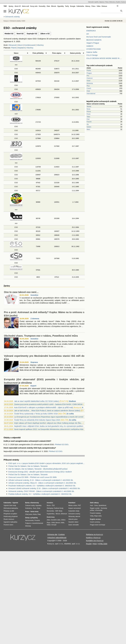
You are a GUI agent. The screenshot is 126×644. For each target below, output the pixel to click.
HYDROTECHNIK (94, 49)
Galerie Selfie (92, 52)
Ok (88, 124)
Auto (91, 505)
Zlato (48, 6)
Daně (70, 525)
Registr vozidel (95, 508)
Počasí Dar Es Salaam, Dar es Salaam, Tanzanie (28, 466)
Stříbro (63, 520)
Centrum (90, 78)
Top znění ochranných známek (99, 65)
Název (16, 53)
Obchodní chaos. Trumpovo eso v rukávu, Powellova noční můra (41, 336)
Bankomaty (35, 503)
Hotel (88, 81)
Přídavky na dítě (9, 511)
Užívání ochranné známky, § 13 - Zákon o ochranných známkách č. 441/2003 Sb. (41, 480)
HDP (57, 511)
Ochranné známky (15, 21)
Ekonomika (50, 511)
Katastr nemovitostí (75, 508)
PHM (53, 523)
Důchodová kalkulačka (11, 508)
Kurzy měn (34, 6)
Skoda (89, 106)
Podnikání (72, 503)
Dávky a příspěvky (31, 518)
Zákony (88, 6)
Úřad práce (29, 514)
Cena (96, 505)
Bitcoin (54, 6)
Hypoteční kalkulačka (10, 522)
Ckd (88, 119)
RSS (95, 544)
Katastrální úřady (74, 511)
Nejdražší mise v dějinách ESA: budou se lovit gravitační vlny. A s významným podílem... (49, 426)
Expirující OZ (32, 34)
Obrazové (12, 45)
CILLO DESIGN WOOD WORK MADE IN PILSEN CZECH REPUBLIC (104, 58)
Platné (14, 48)
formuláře (76, 525)
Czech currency (95, 522)
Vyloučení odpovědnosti (57, 538)
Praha (89, 70)
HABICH (90, 46)
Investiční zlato (55, 520)
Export (33, 386)
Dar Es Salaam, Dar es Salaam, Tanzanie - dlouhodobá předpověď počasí (38, 469)
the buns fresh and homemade (99, 37)
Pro (88, 76)
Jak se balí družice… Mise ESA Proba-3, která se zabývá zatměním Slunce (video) (47, 411)
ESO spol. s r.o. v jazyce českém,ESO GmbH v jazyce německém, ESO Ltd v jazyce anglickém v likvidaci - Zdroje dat (47, 463)
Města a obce (73, 505)
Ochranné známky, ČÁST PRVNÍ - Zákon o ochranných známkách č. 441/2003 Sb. (41, 491)
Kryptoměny (51, 514)
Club (88, 91)
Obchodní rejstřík (93, 2)
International (91, 93)
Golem (89, 127)
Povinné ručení (8, 525)
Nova (88, 109)
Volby (92, 516)
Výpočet (15, 503)
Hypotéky (61, 6)
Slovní (20, 45)
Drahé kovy (51, 517)
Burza (49, 505)
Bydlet (118, 2)
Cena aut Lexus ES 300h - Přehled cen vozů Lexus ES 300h (33, 477)
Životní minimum (9, 519)
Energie (73, 6)
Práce (94, 6)
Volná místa (34, 512)
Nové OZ (20, 34)
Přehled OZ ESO (62, 444)
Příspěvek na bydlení (10, 514)
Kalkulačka (80, 6)
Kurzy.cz (6, 21)
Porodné (37, 520)
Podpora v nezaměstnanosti (34, 523)
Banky (27, 503)
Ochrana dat (52, 534)
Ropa (49, 523)
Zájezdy (102, 2)
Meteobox (112, 2)
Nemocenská (29, 520)
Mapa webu (98, 516)
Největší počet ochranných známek (101, 101)
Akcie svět (25, 6)
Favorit (89, 122)
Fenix (89, 114)
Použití (89, 544)
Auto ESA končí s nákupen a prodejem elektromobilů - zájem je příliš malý (43, 407)
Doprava (34, 362)
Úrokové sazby (30, 505)
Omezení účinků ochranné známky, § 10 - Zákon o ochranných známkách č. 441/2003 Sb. (44, 488)
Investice (34, 295)
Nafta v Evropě (52, 525)
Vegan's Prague (93, 43)
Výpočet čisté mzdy (10, 505)
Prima (89, 111)
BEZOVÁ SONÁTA (94, 40)
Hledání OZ (9, 34)
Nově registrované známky (98, 27)
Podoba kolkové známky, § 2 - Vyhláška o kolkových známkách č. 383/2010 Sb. (40, 494)
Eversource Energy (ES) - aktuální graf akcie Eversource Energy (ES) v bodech (40, 472)
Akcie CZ (18, 6)
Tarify (67, 6)
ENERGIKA (91, 31)
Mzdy (61, 511)
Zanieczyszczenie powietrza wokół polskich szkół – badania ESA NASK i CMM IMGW (48, 404)
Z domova (35, 319)
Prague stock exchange (97, 525)
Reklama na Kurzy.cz (94, 534)
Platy (39, 514)
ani (88, 34)
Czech (89, 88)
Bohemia (90, 83)
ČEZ (53, 505)
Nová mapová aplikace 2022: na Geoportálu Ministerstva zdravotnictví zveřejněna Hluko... (50, 429)
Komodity (42, 6)
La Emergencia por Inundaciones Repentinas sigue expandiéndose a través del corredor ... (50, 417)
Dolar (39, 508)
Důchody (28, 526)
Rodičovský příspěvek (11, 516)
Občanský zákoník (74, 516)
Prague (89, 73)
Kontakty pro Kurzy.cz (95, 541)
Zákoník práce (73, 519)
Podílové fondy (58, 508)
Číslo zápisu (57, 53)
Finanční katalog (95, 513)
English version (95, 519)
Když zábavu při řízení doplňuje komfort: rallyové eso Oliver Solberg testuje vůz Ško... (48, 423)
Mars (88, 129)
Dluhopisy (50, 508)
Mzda (35, 514)
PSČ (79, 505)
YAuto (107, 2)
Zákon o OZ (45, 34)
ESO (16, 69)
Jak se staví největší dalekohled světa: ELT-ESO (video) (36, 401)
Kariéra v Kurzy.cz (93, 538)
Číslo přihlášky (38, 53)
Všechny (40, 45)
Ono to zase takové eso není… (21, 292)
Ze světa (70, 414)
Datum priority (75, 53)
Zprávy (11, 6)
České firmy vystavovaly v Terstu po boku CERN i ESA (36, 414)
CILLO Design (92, 55)
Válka (98, 6)
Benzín (58, 523)
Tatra (88, 117)
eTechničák (99, 510)
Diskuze (104, 6)
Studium (72, 401)
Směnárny (28, 508)
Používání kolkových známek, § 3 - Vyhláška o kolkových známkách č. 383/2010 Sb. (42, 486)
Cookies (61, 534)
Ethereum (64, 514)
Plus (88, 86)
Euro (34, 508)
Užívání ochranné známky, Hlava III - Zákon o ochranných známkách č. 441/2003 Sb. (42, 483)
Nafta (63, 523)
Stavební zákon (73, 522)
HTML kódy (103, 544)
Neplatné (21, 48)
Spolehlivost (102, 505)
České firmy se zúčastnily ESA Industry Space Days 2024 (37, 420)
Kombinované (30, 45)
